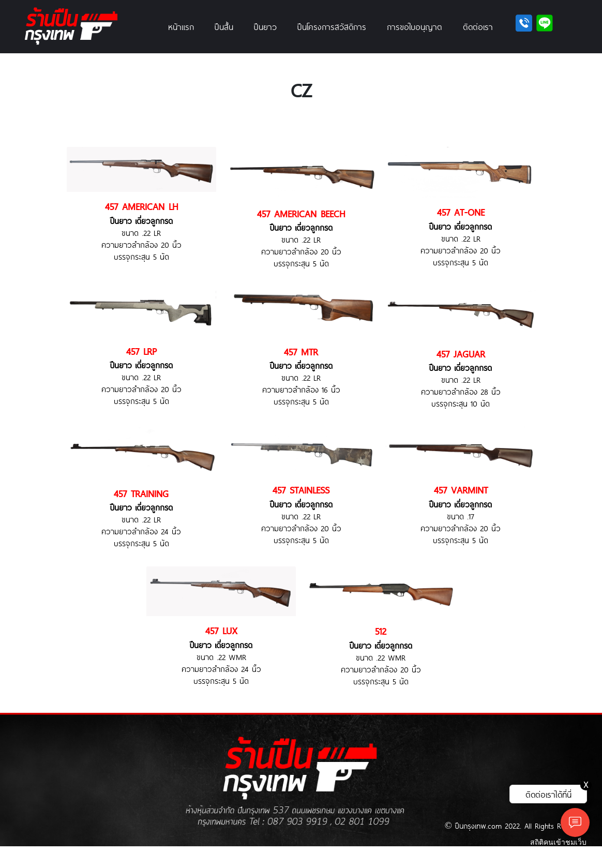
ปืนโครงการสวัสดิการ (332, 26)
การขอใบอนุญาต (415, 26)
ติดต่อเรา (478, 26)
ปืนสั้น (224, 26)
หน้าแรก (181, 26)
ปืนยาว (265, 26)
